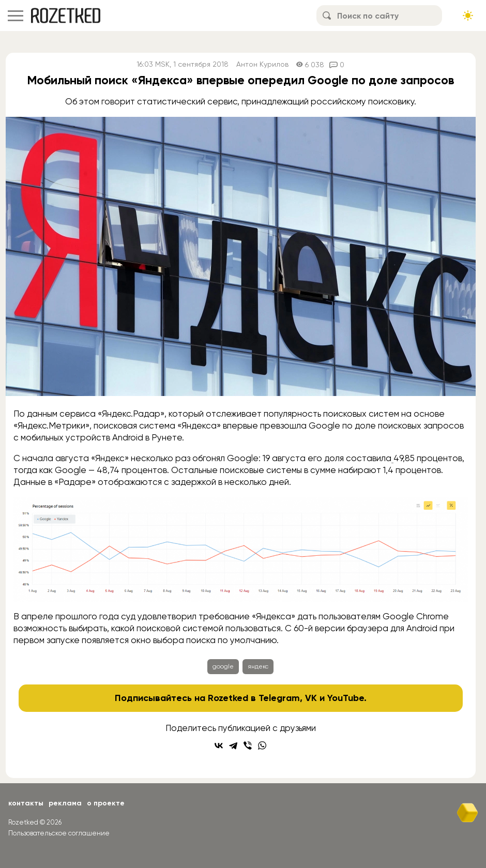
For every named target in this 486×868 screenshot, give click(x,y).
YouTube (346, 698)
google (223, 666)
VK (311, 698)
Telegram (279, 698)
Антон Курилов (262, 64)
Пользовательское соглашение (59, 833)
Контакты (26, 803)
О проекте (106, 803)
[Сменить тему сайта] (468, 16)
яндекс (258, 666)
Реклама (65, 803)
